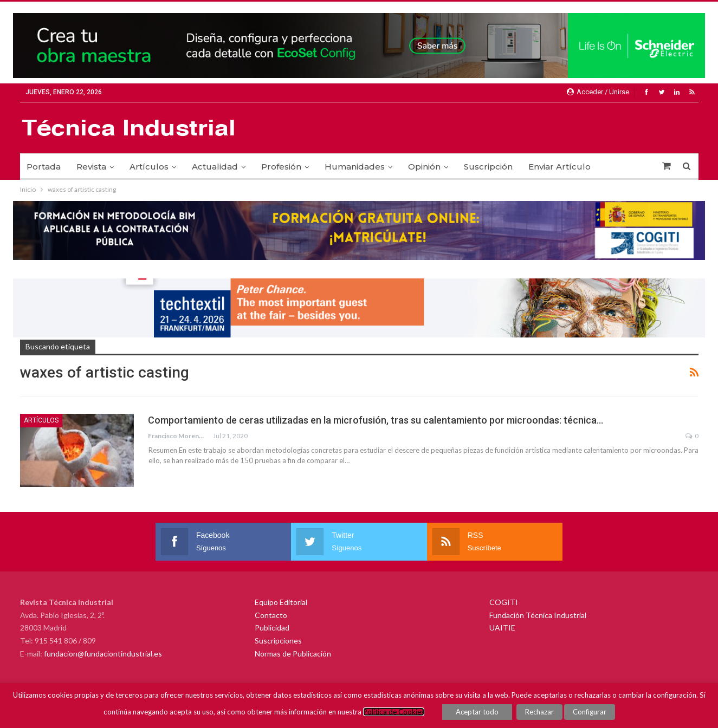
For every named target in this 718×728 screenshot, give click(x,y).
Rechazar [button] (539, 712)
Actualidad (215, 167)
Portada (44, 167)
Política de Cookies (394, 712)
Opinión (424, 167)
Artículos (149, 167)
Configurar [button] (590, 712)
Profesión (281, 167)
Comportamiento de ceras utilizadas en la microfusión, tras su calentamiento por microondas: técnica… (376, 420)
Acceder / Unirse (598, 92)
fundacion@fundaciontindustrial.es (103, 654)
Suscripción (488, 167)
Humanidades (355, 167)
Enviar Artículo (559, 167)
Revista (91, 167)
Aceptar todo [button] (477, 712)
